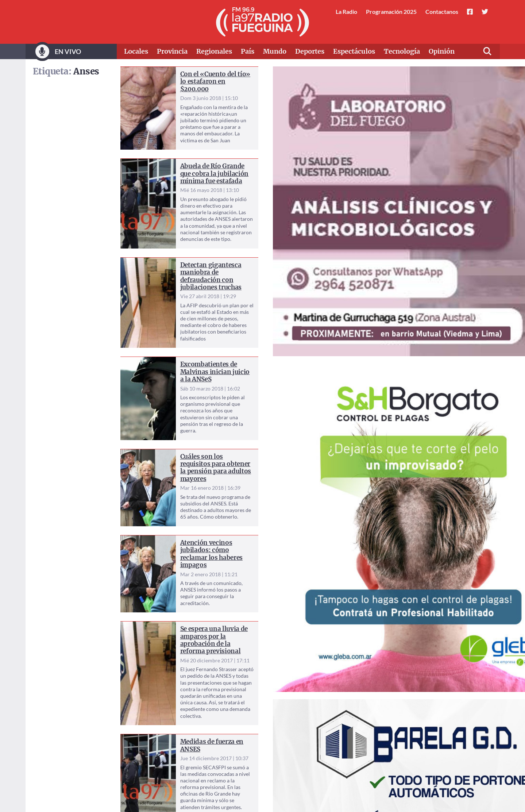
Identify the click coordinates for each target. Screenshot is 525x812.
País (248, 51)
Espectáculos (354, 51)
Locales (136, 51)
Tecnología (402, 51)
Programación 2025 (391, 11)
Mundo (275, 51)
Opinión (442, 51)
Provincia (172, 51)
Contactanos (442, 11)
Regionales (214, 51)
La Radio (346, 11)
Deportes (310, 51)
